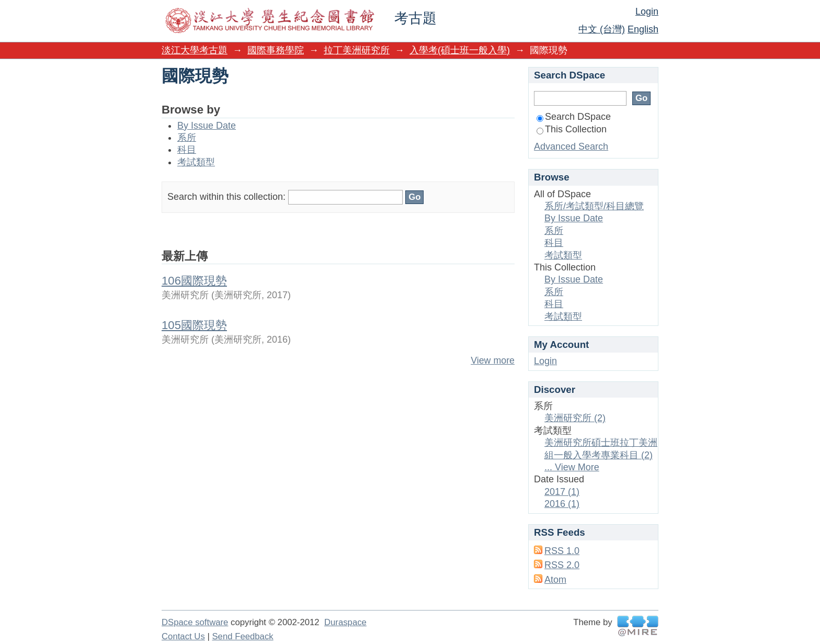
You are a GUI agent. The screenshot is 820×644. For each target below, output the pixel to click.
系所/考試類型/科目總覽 (594, 206)
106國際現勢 (194, 281)
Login (647, 12)
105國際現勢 (194, 325)
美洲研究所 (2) (575, 418)
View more (493, 360)
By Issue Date (207, 126)
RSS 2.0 (562, 565)
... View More (572, 467)
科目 (187, 150)
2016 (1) (562, 504)
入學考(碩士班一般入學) (460, 50)
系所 (187, 138)
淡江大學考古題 (195, 50)
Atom (555, 580)
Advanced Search (571, 146)
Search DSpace (574, 117)
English (643, 29)
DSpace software (195, 622)
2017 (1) (562, 492)
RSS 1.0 (562, 551)
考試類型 (196, 162)
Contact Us (183, 636)
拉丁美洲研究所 (357, 50)
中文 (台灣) (602, 29)
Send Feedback (242, 636)
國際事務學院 (276, 50)
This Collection (572, 129)
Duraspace (345, 622)
